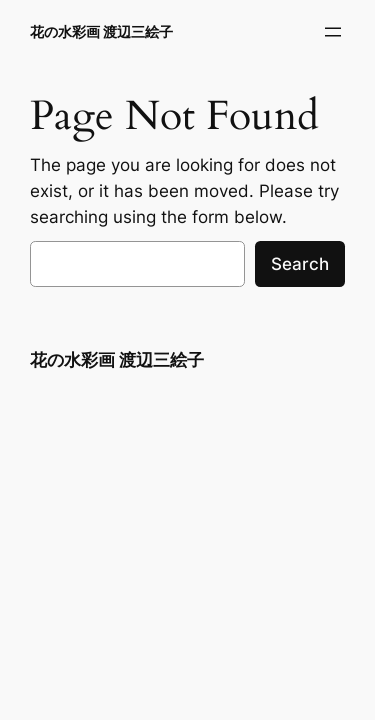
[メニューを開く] (333, 32)
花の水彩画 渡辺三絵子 (101, 31)
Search (300, 264)
